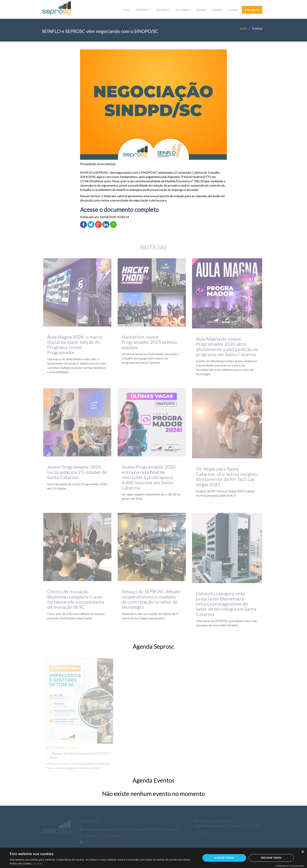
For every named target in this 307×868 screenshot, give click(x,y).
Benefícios (163, 10)
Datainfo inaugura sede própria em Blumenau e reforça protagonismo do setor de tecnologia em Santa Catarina (224, 604)
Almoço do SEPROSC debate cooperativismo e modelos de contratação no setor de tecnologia (149, 599)
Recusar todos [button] (271, 858)
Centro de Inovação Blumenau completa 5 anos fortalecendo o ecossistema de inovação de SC (74, 599)
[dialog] (153, 858)
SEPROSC (143, 10)
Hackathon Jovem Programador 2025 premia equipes (147, 342)
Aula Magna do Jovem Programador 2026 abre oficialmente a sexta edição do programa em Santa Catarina (225, 346)
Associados (183, 10)
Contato (233, 10)
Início (126, 10)
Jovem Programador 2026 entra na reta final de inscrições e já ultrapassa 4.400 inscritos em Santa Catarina (146, 477)
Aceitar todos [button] (224, 858)
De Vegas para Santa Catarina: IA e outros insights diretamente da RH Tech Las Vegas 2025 (224, 476)
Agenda (217, 10)
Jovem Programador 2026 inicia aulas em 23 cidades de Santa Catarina (75, 472)
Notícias (201, 10)
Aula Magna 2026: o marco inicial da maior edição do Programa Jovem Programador (73, 345)
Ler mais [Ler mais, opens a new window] (38, 864)
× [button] (303, 852)
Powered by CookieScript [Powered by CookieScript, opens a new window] (290, 866)
